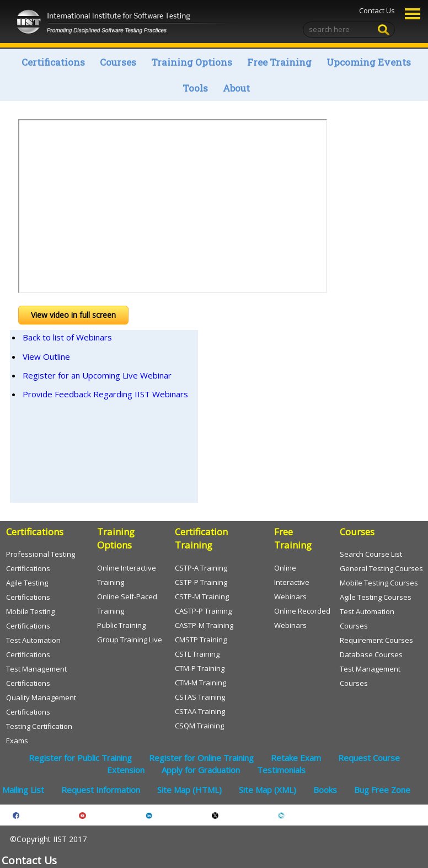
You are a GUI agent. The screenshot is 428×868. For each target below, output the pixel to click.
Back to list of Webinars (67, 337)
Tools (195, 88)
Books (325, 790)
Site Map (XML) (267, 790)
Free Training (279, 62)
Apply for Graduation (201, 770)
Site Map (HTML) (189, 790)
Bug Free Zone (382, 790)
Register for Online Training (201, 758)
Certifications (53, 62)
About (236, 88)
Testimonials (281, 770)
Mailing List (23, 790)
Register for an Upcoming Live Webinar (97, 375)
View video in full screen (73, 315)
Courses (118, 62)
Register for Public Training (80, 758)
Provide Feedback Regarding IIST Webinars (105, 394)
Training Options (192, 62)
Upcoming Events (369, 62)
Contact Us (377, 10)
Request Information (101, 790)
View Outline (46, 356)
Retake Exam (296, 758)
